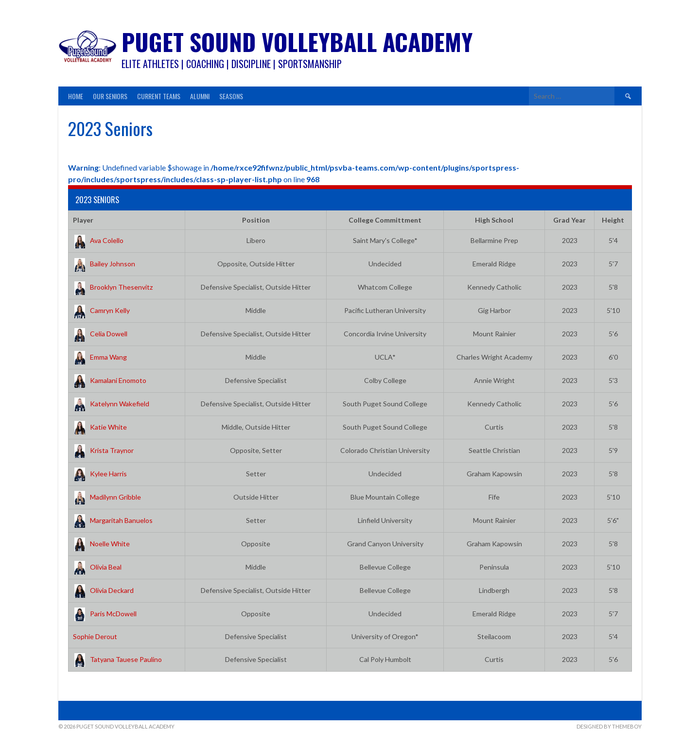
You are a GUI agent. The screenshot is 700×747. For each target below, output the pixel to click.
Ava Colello (98, 240)
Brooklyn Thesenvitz (113, 287)
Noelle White (101, 544)
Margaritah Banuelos (113, 520)
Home (76, 96)
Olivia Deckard (103, 590)
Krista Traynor (103, 450)
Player (83, 220)
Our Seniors (110, 96)
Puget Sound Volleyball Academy (297, 42)
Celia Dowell (100, 334)
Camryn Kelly (101, 310)
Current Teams (159, 96)
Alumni (200, 96)
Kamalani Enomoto (110, 380)
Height (613, 220)
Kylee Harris (100, 474)
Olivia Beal (97, 567)
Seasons (231, 96)
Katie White (100, 427)
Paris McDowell (105, 614)
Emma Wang (100, 357)
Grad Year (569, 220)
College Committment (385, 220)
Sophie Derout (95, 636)
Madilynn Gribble (107, 497)
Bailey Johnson (104, 264)
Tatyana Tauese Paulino (117, 659)
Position (256, 220)
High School (494, 220)
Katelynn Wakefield (111, 404)
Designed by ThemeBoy (609, 726)
